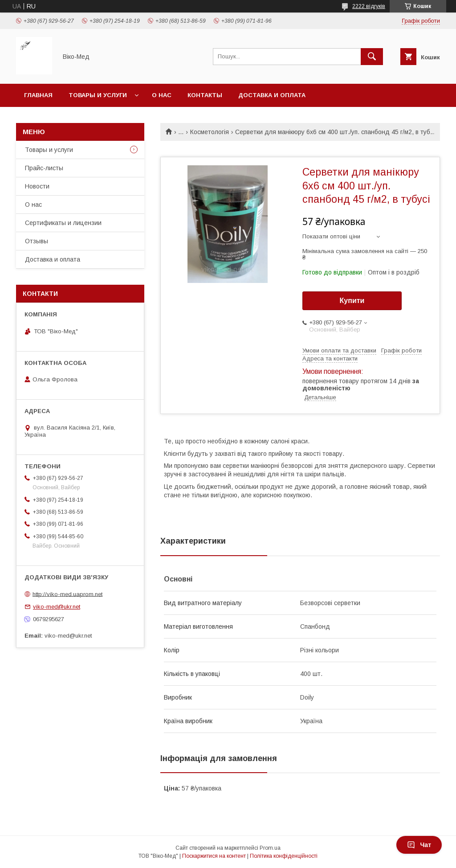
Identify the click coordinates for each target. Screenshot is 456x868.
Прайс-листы (44, 168)
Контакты (205, 95)
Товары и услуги (98, 95)
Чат (419, 845)
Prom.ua (270, 848)
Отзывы (37, 241)
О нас (162, 95)
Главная (38, 95)
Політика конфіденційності (284, 856)
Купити (352, 301)
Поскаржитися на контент (214, 856)
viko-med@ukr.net (57, 607)
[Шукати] (372, 57)
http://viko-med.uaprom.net (67, 594)
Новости (37, 186)
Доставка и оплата (272, 95)
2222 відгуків (369, 6)
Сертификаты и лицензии (63, 223)
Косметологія (210, 132)
